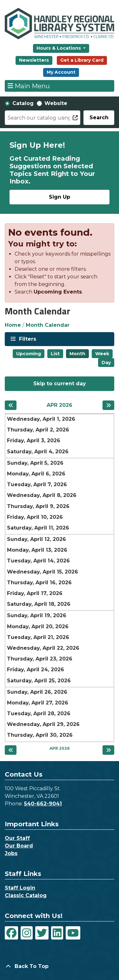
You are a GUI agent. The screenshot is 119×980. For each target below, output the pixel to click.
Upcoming (29, 354)
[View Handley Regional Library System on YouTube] (73, 933)
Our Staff (17, 838)
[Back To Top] (60, 966)
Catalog (23, 103)
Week (102, 354)
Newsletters (34, 60)
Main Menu (29, 86)
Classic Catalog (26, 895)
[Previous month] (11, 405)
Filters (27, 339)
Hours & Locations (59, 48)
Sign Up (60, 197)
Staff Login (20, 888)
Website (56, 103)
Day (106, 363)
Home (13, 325)
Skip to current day (60, 384)
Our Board (19, 846)
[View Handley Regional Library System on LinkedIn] (57, 933)
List (55, 354)
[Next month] (108, 405)
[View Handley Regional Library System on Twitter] (42, 933)
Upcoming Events (58, 292)
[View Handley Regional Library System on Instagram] (27, 933)
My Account (61, 72)
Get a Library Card (82, 60)
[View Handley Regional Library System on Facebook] (11, 933)
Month (77, 354)
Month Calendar (48, 325)
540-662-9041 (43, 804)
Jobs (11, 853)
